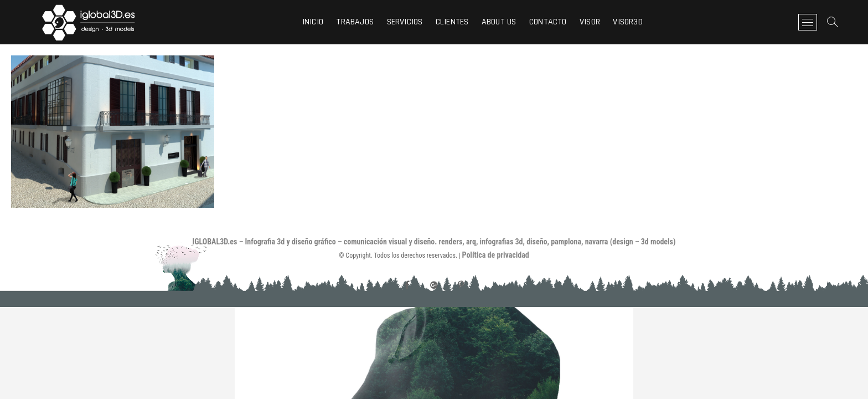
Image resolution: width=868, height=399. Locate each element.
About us (499, 22)
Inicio (313, 22)
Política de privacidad (496, 255)
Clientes (452, 22)
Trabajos (355, 22)
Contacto (548, 22)
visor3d (627, 22)
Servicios (405, 22)
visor (590, 22)
